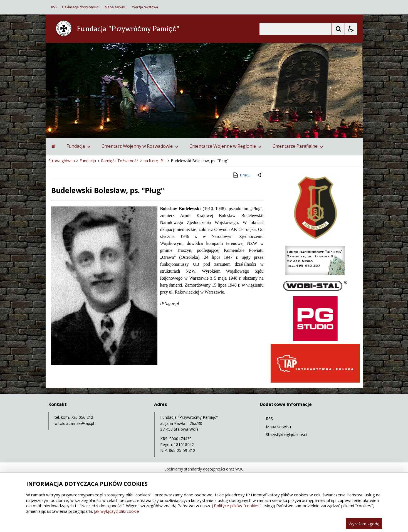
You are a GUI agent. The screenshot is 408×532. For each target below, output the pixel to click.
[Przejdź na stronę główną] (53, 146)
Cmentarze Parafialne (298, 146)
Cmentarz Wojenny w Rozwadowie (140, 146)
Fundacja (78, 146)
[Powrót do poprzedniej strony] (260, 175)
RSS (54, 7)
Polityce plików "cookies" (238, 506)
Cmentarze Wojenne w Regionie (225, 146)
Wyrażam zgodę (364, 524)
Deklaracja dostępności (81, 7)
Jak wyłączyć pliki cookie (117, 511)
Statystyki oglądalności (286, 434)
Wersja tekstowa (145, 7)
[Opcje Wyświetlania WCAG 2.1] (351, 29)
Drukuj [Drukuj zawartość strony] (241, 175)
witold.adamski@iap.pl (74, 423)
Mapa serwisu (116, 7)
